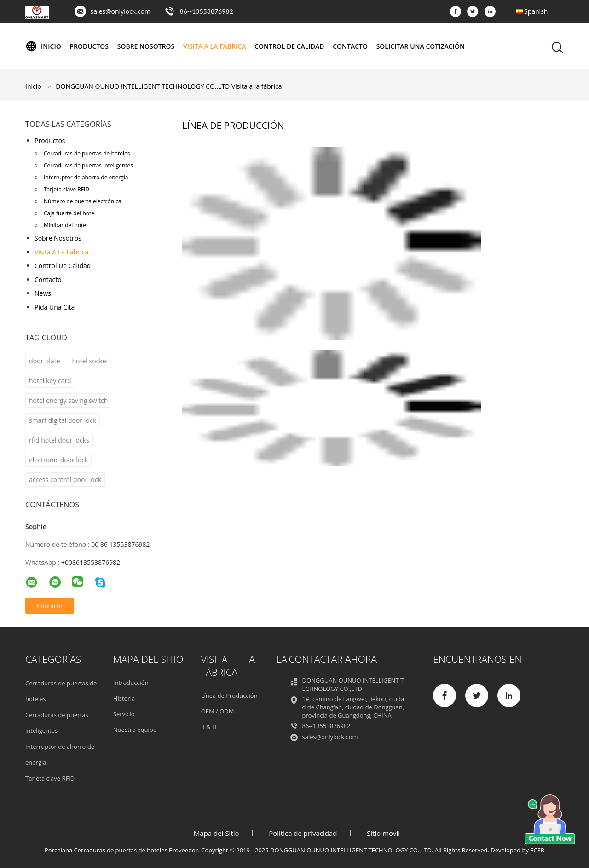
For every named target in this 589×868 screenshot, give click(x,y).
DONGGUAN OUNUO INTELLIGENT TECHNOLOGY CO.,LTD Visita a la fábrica (169, 86)
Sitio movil (383, 833)
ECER (537, 850)
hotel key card (50, 381)
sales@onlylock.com (121, 11)
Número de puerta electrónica (83, 201)
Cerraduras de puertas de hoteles (87, 153)
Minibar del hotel (66, 225)
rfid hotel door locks (59, 440)
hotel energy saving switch (68, 400)
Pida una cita (55, 307)
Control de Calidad (289, 46)
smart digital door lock (63, 420)
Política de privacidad (303, 833)
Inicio (43, 46)
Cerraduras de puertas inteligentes (88, 165)
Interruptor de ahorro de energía (86, 177)
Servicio (124, 714)
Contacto (350, 46)
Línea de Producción (229, 696)
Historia (124, 698)
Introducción (131, 683)
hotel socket (90, 361)
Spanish (536, 11)
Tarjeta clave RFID (66, 189)
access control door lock (65, 480)
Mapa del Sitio (217, 833)
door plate (45, 361)
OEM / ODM (218, 711)
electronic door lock (58, 460)
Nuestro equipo (135, 730)
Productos (89, 46)
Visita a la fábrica (214, 46)
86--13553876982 (207, 11)
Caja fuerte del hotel (70, 213)
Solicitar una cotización (421, 46)
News (43, 293)
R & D (209, 727)
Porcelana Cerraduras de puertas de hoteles (106, 850)
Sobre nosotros (146, 46)
